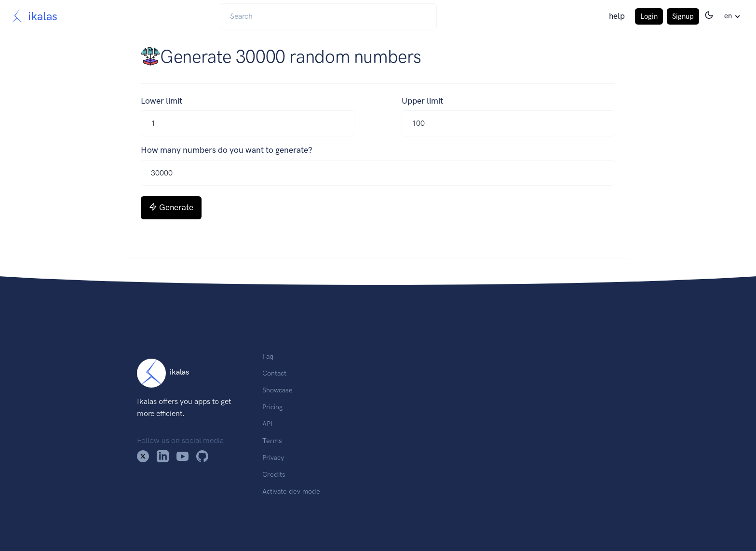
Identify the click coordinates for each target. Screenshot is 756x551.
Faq (268, 356)
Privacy (273, 457)
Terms (272, 441)
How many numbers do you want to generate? (227, 150)
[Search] (328, 16)
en (728, 16)
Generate (171, 207)
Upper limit (422, 101)
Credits (274, 474)
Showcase (277, 390)
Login (649, 16)
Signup (683, 16)
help (617, 16)
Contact (274, 373)
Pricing (272, 407)
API (267, 424)
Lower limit (162, 101)
